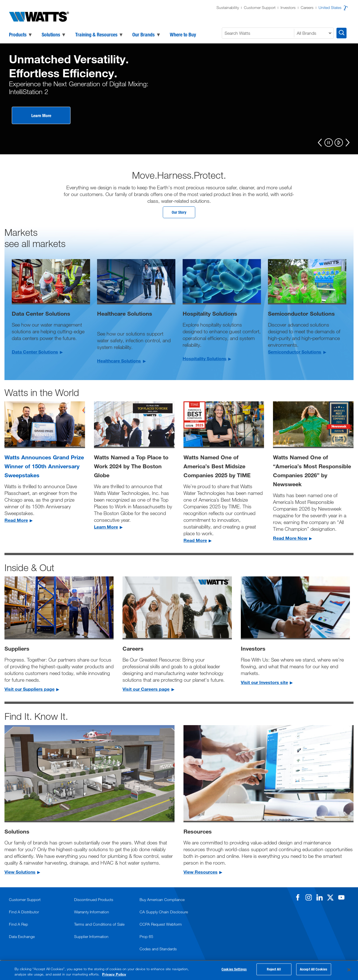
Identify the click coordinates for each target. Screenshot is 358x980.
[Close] (349, 970)
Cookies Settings (234, 970)
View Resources (201, 873)
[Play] (339, 143)
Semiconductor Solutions (295, 353)
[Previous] (320, 143)
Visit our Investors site (264, 684)
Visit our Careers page (146, 690)
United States (330, 7)
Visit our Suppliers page (30, 690)
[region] (179, 970)
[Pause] (329, 143)
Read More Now (290, 539)
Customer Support (260, 7)
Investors (288, 7)
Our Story (179, 213)
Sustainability (228, 7)
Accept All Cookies (314, 970)
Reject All (274, 970)
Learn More (41, 115)
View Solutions (20, 873)
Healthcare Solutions (119, 362)
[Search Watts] (259, 33)
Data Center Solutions (35, 353)
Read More (16, 521)
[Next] (347, 143)
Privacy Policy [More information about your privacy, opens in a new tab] (114, 974)
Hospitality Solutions (205, 360)
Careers (307, 7)
